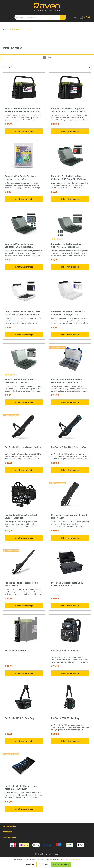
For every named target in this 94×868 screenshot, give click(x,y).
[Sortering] (47, 67)
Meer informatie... (75, 860)
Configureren (43, 864)
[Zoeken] (63, 17)
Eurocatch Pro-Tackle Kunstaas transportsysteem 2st (20, 178)
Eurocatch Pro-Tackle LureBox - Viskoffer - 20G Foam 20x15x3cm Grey (68, 178)
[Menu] (6, 17)
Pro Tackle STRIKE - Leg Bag (65, 718)
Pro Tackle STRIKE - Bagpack (65, 651)
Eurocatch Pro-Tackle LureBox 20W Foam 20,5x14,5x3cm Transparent (22, 313)
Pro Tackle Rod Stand (15, 651)
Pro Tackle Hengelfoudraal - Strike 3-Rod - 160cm (70, 516)
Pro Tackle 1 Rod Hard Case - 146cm (23, 447)
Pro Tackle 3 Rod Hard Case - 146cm (69, 447)
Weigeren (30, 864)
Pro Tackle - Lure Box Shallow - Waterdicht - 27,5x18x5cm (67, 381)
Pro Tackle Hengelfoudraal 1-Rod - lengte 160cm (22, 584)
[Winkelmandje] (85, 17)
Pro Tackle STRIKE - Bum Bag (19, 718)
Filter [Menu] (47, 57)
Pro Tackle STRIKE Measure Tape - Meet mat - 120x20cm (22, 787)
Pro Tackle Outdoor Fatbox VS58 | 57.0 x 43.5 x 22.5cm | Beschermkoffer (68, 584)
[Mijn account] (75, 17)
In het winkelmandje (24, 131)
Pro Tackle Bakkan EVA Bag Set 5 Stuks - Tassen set (21, 516)
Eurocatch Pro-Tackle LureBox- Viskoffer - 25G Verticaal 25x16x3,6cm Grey (20, 381)
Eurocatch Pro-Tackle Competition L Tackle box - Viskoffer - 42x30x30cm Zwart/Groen (23, 110)
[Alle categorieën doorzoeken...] (37, 17)
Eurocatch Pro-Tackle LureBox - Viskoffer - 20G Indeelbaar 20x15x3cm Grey (20, 245)
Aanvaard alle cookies (61, 864)
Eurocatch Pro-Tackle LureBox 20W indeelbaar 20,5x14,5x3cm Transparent (69, 313)
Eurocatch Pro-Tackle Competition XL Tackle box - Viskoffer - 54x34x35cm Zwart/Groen (70, 110)
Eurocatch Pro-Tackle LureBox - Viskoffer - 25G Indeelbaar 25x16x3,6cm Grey (67, 245)
